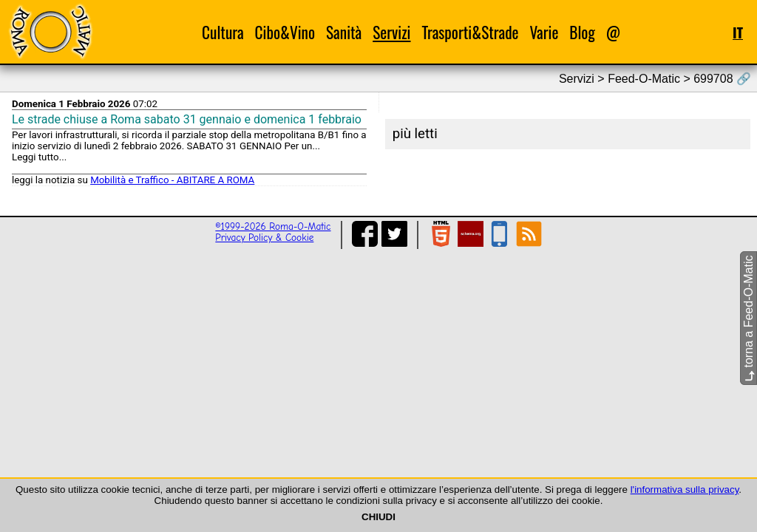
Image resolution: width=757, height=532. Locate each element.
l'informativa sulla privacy (685, 490)
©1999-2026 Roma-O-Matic (273, 226)
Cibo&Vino (285, 32)
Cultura (223, 32)
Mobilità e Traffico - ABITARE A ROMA (172, 180)
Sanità (344, 32)
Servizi (391, 32)
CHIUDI (378, 517)
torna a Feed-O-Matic (748, 319)
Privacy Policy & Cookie (264, 238)
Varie (544, 32)
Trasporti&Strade (470, 32)
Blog (582, 32)
